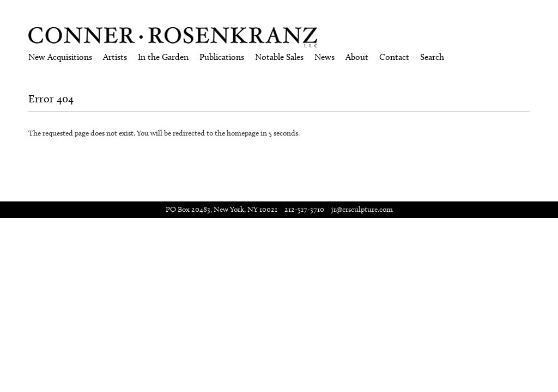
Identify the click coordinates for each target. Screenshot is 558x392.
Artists (115, 57)
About (357, 57)
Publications (222, 57)
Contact (394, 57)
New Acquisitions (60, 57)
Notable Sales (279, 57)
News (325, 57)
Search (432, 57)
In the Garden (163, 57)
